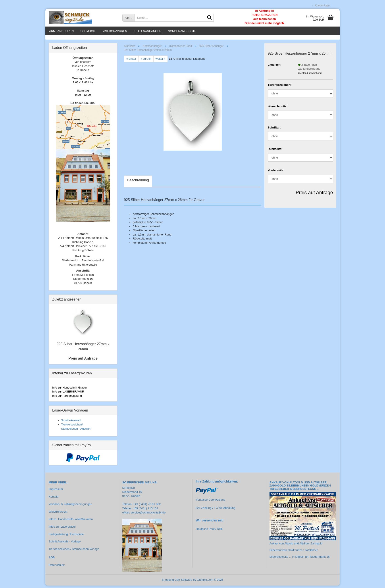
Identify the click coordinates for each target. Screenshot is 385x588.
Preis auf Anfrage (314, 195)
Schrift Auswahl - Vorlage (65, 544)
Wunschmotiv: (278, 109)
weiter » (161, 61)
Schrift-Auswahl (71, 423)
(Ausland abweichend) (310, 75)
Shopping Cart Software (177, 582)
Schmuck (88, 31)
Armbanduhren (61, 31)
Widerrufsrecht (58, 514)
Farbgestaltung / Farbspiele (66, 537)
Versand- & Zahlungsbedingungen (70, 507)
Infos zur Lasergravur (62, 529)
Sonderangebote (182, 31)
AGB (52, 560)
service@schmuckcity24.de (148, 515)
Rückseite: (275, 151)
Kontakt (54, 499)
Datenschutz (57, 567)
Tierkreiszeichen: (279, 87)
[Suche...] (128, 18)
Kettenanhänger (147, 31)
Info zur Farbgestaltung (67, 398)
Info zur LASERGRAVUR (68, 394)
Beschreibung (138, 183)
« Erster (131, 61)
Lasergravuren (114, 31)
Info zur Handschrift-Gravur (70, 390)
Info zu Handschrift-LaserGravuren (71, 522)
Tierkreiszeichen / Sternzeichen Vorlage (74, 552)
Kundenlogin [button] (321, 6)
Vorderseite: (276, 173)
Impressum (56, 491)
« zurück (146, 61)
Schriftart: (275, 130)
